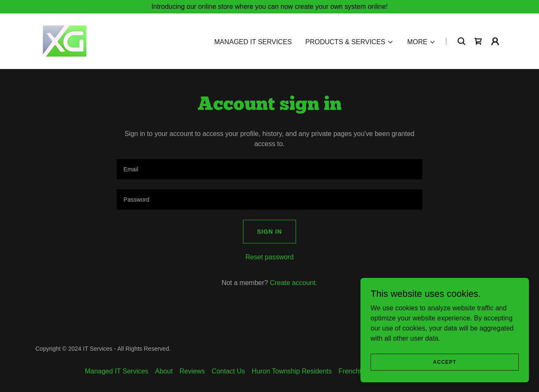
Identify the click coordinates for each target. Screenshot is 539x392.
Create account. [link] (294, 283)
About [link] (164, 371)
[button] (350, 42)
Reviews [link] (192, 371)
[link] (65, 41)
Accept (444, 362)
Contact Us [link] (228, 371)
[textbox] (269, 169)
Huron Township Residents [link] (292, 371)
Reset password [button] (270, 257)
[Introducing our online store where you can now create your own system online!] (269, 7)
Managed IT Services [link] (253, 42)
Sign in (269, 232)
